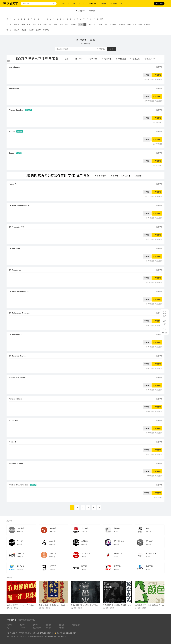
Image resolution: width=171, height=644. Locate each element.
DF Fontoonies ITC (16, 227)
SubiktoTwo (14, 420)
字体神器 (103, 4)
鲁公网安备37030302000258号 (67, 633)
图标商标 (122, 25)
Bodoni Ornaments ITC (18, 377)
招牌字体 (114, 4)
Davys (11, 153)
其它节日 (46, 30)
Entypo (12, 131)
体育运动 (92, 25)
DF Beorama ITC (15, 334)
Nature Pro (13, 184)
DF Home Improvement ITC (20, 205)
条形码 (73, 25)
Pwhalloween (14, 88)
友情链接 (62, 628)
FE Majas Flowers (16, 463)
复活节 (38, 30)
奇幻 (50, 25)
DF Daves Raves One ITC (19, 291)
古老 (34, 25)
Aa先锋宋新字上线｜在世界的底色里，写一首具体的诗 (28, 605)
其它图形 (147, 25)
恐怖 (56, 25)
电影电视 (113, 25)
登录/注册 (159, 4)
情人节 (17, 30)
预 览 (112, 49)
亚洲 (29, 25)
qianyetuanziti (14, 67)
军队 (135, 25)
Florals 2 (12, 442)
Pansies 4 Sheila (15, 399)
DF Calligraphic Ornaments (20, 313)
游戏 (61, 25)
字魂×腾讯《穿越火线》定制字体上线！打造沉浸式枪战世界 (94, 605)
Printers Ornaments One (19, 485)
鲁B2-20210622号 (51, 636)
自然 (81, 25)
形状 (67, 25)
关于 (8, 628)
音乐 (140, 25)
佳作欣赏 (9, 608)
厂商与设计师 (76, 625)
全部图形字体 (81, 11)
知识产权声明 (37, 628)
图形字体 (93, 4)
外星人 (17, 25)
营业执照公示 (62, 636)
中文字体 (72, 4)
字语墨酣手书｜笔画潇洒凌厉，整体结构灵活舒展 (122, 605)
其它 (102, 19)
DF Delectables (15, 270)
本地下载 (158, 75)
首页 (63, 4)
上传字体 (22, 628)
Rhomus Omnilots (16, 110)
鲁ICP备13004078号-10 (46, 633)
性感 (129, 25)
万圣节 (31, 30)
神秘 (45, 25)
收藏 (148, 75)
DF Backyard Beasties (18, 356)
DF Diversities (14, 248)
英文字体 (82, 4)
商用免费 (92, 11)
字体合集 (62, 625)
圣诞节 (24, 30)
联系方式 (49, 628)
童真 (106, 25)
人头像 (100, 25)
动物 (23, 25)
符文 (40, 25)
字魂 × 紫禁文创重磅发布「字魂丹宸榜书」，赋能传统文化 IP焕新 (65, 605)
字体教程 (49, 625)
